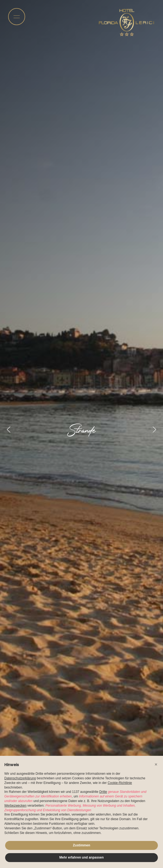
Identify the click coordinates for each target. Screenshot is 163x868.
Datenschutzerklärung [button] (20, 778)
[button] (156, 764)
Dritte (103, 792)
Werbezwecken (15, 806)
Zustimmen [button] (81, 845)
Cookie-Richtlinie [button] (120, 783)
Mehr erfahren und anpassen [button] (81, 857)
